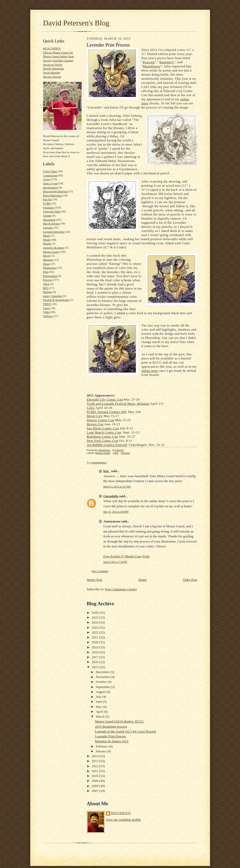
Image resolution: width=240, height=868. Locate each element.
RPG (46, 288)
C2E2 (91, 408)
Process (47, 280)
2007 (96, 791)
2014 (96, 756)
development (51, 187)
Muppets (48, 260)
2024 (96, 622)
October (102, 682)
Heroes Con (95, 424)
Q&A (46, 284)
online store (150, 371)
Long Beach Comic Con (104, 432)
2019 (96, 647)
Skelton (47, 292)
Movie (47, 256)
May (99, 707)
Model (47, 240)
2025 (96, 617)
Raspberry (167, 62)
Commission (50, 175)
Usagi (46, 308)
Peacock (149, 62)
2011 (96, 771)
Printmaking (50, 276)
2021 (96, 637)
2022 (96, 632)
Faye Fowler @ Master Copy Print (127, 556)
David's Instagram (54, 68)
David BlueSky (52, 73)
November (103, 677)
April (100, 712)
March (100, 716)
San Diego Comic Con (103, 428)
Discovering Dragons (55, 191)
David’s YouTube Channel (58, 60)
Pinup (46, 264)
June (99, 702)
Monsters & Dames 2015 (112, 741)
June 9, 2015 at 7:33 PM (115, 562)
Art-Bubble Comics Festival (107, 445)
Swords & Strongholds (56, 300)
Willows (48, 316)
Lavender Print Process (111, 736)
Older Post (190, 580)
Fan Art (47, 199)
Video (47, 312)
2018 (96, 652)
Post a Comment (100, 571)
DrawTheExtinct (53, 195)
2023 (96, 627)
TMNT (47, 304)
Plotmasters (50, 268)
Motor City (95, 416)
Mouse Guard (51, 252)
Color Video (50, 171)
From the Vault (52, 211)
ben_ (107, 471)
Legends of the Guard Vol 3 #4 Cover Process (126, 731)
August (101, 692)
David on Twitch (53, 65)
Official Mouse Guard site (58, 52)
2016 (96, 662)
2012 (96, 766)
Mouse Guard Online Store (59, 56)
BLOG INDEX (52, 48)
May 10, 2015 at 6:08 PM (116, 512)
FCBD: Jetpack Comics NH (107, 412)
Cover (47, 179)
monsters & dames (54, 248)
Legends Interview (54, 232)
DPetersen (121, 813)
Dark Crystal (50, 183)
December (103, 672)
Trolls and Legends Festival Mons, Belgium (118, 404)
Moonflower (152, 66)
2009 (96, 781)
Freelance (49, 207)
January (101, 751)
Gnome (47, 215)
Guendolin (111, 496)
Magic (47, 236)
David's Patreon (52, 77)
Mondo (47, 243)
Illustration (49, 220)
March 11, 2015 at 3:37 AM (117, 487)
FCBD (47, 203)
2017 (96, 657)
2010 (96, 776)
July (99, 697)
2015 (96, 667)
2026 (96, 613)
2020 (96, 642)
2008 (96, 786)
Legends (48, 228)
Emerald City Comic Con (105, 399)
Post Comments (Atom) (121, 589)
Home (142, 580)
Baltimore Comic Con (102, 436)
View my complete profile (123, 820)
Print (46, 272)
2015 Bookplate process (111, 726)
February (102, 746)
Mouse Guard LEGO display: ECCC (119, 721)
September (103, 687)
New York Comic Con (103, 441)
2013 (96, 761)
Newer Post (94, 580)
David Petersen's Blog (76, 23)
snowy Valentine (53, 296)
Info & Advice (51, 223)
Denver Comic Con (100, 420)
